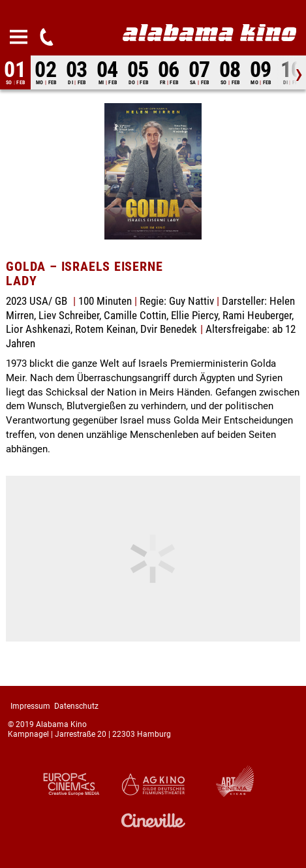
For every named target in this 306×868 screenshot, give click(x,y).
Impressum (30, 706)
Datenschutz (76, 706)
